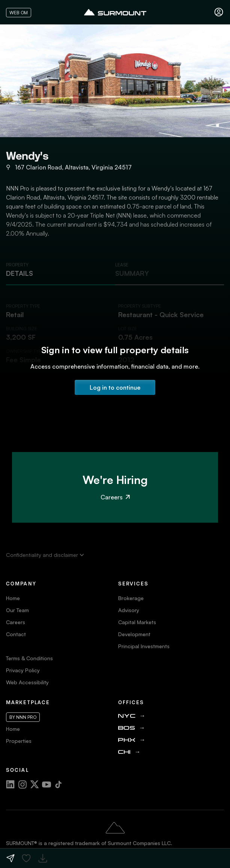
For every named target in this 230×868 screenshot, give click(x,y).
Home (13, 598)
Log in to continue (115, 387)
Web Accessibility (27, 682)
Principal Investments (144, 646)
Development (134, 634)
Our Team (17, 610)
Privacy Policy (23, 670)
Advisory (129, 610)
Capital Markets (137, 622)
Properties (19, 741)
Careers (115, 497)
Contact (16, 634)
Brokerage (131, 598)
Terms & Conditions (29, 658)
